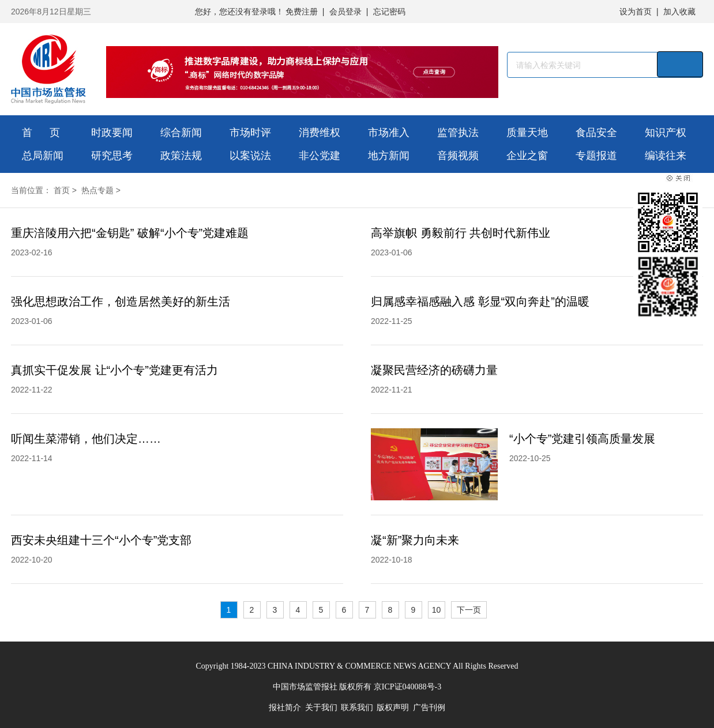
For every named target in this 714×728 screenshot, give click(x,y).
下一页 (469, 610)
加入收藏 (679, 12)
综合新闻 (181, 133)
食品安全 (596, 133)
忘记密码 (389, 12)
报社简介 (285, 708)
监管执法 (458, 133)
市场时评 (250, 133)
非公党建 (320, 156)
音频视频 (458, 156)
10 (437, 610)
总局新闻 (43, 156)
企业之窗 (527, 156)
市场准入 (389, 133)
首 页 (41, 133)
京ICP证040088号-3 (407, 687)
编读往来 (666, 156)
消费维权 (320, 133)
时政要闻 (112, 133)
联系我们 (357, 708)
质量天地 (527, 133)
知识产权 (666, 133)
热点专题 (97, 190)
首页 (62, 190)
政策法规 (181, 156)
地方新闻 (389, 156)
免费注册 (302, 12)
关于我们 (321, 708)
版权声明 (393, 708)
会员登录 (345, 12)
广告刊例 (429, 708)
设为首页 (636, 12)
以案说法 (250, 156)
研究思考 (112, 156)
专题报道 (596, 156)
